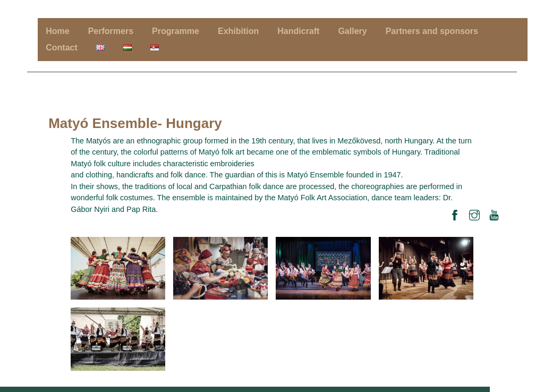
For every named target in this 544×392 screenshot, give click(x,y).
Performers (111, 31)
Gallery (352, 31)
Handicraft (298, 31)
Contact (62, 48)
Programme (176, 31)
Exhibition (238, 31)
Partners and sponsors (432, 31)
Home (57, 31)
